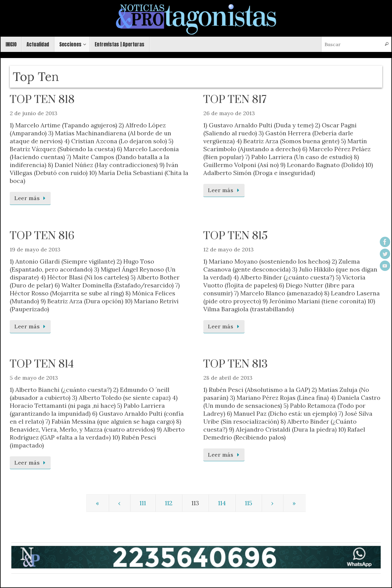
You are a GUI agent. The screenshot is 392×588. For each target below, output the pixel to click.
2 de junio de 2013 (34, 113)
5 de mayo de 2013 (34, 378)
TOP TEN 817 (235, 100)
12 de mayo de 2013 (229, 249)
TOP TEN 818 (42, 100)
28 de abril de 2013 (228, 378)
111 (143, 503)
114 (222, 503)
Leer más (31, 198)
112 (169, 503)
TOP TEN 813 (236, 364)
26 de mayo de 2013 (229, 113)
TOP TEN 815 (236, 236)
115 (249, 503)
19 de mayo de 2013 (35, 249)
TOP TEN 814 (42, 364)
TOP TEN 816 (42, 236)
